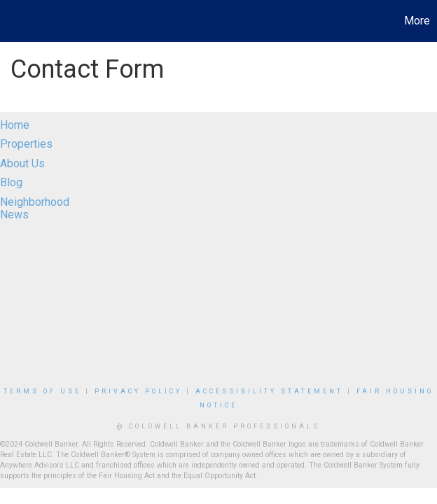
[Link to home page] (18, 21)
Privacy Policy (138, 391)
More (417, 21)
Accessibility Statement (269, 391)
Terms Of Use (42, 391)
